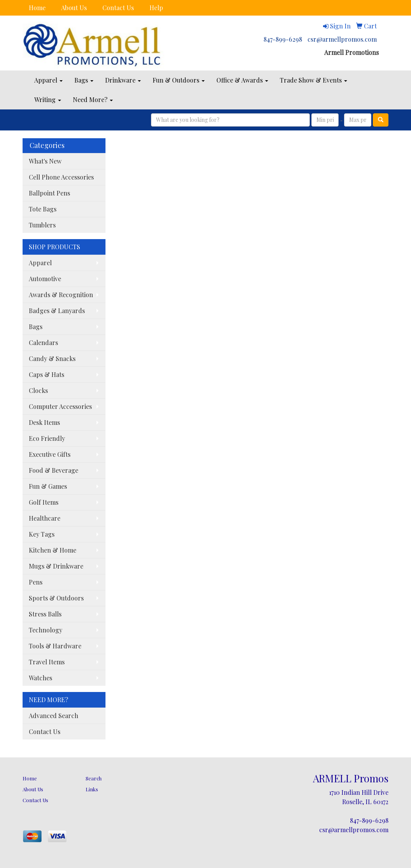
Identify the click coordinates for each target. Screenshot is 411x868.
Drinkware (123, 80)
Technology (46, 630)
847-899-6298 (283, 39)
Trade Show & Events (314, 80)
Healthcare (45, 518)
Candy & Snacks (52, 358)
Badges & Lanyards (57, 311)
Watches (40, 678)
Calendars (43, 342)
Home (37, 8)
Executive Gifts (50, 454)
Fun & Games (48, 486)
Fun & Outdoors (179, 80)
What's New (45, 161)
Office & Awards (242, 80)
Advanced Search (54, 716)
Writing (48, 99)
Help (156, 8)
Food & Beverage (54, 470)
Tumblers (42, 225)
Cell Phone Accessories (61, 177)
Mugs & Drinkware (56, 566)
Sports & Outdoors (56, 598)
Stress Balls (45, 614)
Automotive (45, 279)
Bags (84, 80)
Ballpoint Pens (49, 193)
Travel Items (47, 662)
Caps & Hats (47, 374)
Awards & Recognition (61, 295)
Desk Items (44, 422)
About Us (74, 8)
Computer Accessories (60, 406)
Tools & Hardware (55, 646)
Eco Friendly (47, 438)
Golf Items (44, 502)
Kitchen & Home (53, 550)
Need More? (93, 99)
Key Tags (42, 534)
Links (92, 789)
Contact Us (118, 8)
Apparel (48, 80)
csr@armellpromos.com (342, 39)
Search (94, 778)
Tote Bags (43, 209)
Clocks (38, 390)
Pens (36, 582)
